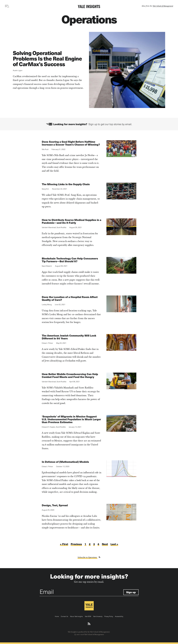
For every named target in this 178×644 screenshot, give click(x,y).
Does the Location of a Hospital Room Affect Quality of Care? (70, 298)
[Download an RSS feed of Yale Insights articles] (89, 624)
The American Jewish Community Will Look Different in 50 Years (69, 337)
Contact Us (64, 616)
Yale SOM (88, 616)
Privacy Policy (109, 616)
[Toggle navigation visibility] (7, 6)
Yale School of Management (163, 6)
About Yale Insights (76, 616)
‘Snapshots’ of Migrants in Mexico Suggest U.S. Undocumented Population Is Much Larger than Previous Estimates (71, 419)
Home (57, 616)
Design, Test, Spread (55, 505)
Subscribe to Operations (88, 557)
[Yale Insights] (89, 7)
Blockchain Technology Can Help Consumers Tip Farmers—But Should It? (70, 260)
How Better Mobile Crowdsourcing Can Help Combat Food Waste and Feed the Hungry (70, 375)
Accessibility (119, 616)
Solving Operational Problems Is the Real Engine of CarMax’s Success (47, 58)
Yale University (98, 616)
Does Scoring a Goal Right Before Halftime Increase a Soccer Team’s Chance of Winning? (71, 143)
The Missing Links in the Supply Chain (66, 184)
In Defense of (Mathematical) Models (65, 462)
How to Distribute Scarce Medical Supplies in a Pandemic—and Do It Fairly (72, 221)
